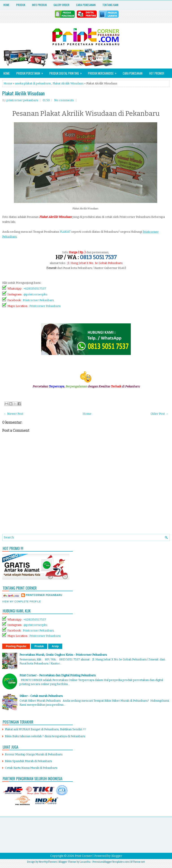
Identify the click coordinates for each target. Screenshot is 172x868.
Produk (21, 5)
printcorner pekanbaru (44, 595)
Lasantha (85, 862)
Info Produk (39, 5)
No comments (64, 100)
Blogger (117, 856)
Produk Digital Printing (67, 72)
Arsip (55, 646)
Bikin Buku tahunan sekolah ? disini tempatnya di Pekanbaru (45, 736)
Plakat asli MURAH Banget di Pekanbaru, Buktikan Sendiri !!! (46, 729)
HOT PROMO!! (157, 73)
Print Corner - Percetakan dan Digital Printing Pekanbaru (58, 675)
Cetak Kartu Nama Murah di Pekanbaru (31, 768)
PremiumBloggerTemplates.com (111, 862)
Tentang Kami (110, 5)
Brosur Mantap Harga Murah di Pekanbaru (34, 754)
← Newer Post (13, 414)
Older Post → (159, 414)
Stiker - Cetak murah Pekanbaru (41, 696)
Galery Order (61, 5)
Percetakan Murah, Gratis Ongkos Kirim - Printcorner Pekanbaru (63, 655)
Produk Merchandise (104, 72)
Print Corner (83, 856)
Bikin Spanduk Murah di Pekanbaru (28, 761)
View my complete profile (22, 602)
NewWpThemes (48, 862)
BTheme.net (138, 862)
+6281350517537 (35, 289)
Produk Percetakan (31, 72)
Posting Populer (16, 646)
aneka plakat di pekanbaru (33, 83)
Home (6, 5)
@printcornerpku (35, 294)
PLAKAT (65, 232)
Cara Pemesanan (86, 5)
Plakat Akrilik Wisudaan (68, 83)
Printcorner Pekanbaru (38, 300)
